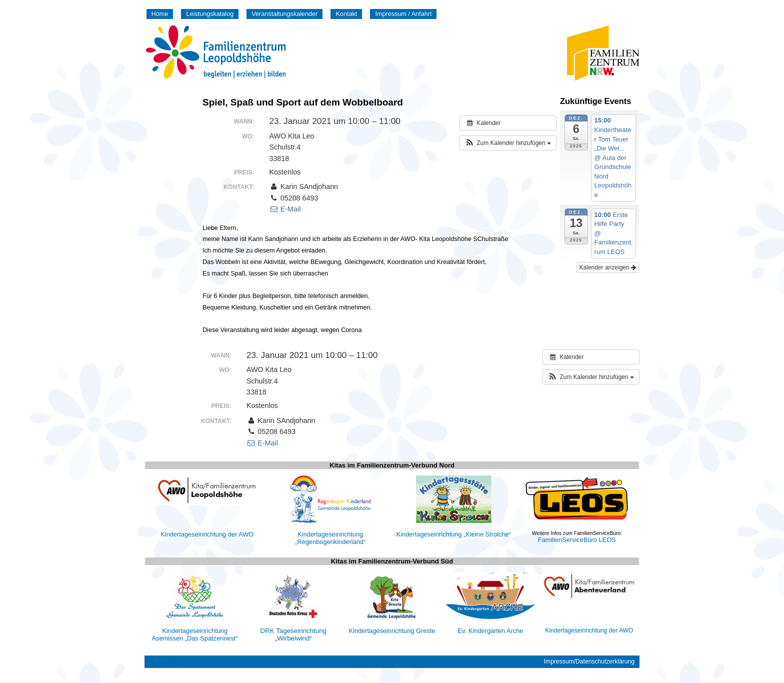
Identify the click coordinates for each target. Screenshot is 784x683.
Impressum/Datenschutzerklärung (589, 661)
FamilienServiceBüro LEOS (577, 540)
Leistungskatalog (210, 14)
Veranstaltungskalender (284, 14)
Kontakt (346, 14)
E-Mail (285, 209)
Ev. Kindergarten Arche (491, 631)
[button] (508, 143)
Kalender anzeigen (608, 267)
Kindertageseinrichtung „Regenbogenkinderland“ (330, 538)
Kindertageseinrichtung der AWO (207, 534)
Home (160, 14)
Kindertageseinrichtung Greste (392, 631)
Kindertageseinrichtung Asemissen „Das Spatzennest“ (195, 634)
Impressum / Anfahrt (403, 14)
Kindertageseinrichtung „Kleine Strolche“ (454, 534)
